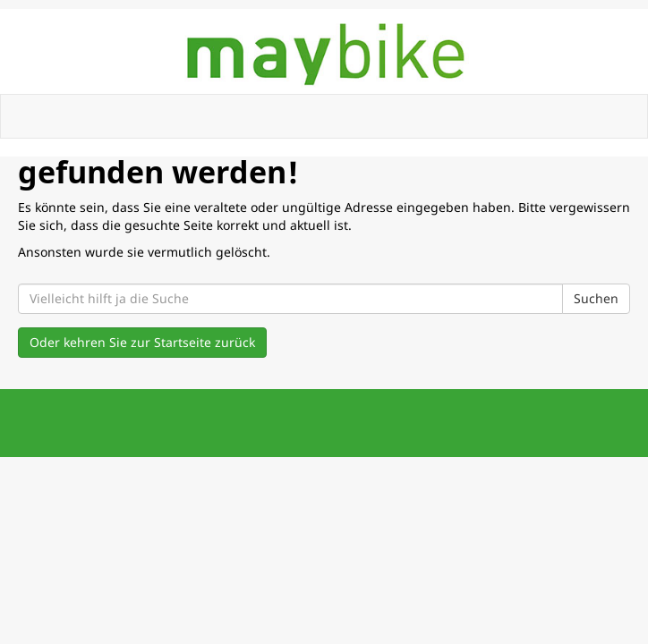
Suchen (596, 298)
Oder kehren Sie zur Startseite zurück (142, 342)
